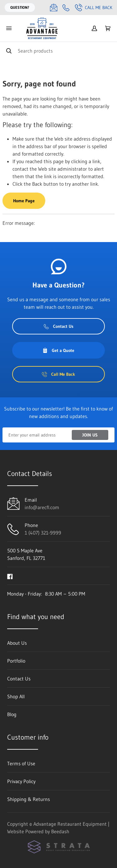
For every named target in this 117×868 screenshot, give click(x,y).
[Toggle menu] (9, 28)
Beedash (60, 831)
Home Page (24, 201)
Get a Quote (58, 350)
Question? (20, 7)
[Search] (58, 51)
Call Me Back (94, 8)
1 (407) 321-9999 (43, 533)
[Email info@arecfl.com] (54, 8)
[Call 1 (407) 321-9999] (66, 8)
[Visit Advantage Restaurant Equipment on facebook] (10, 576)
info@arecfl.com (42, 507)
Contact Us (58, 326)
